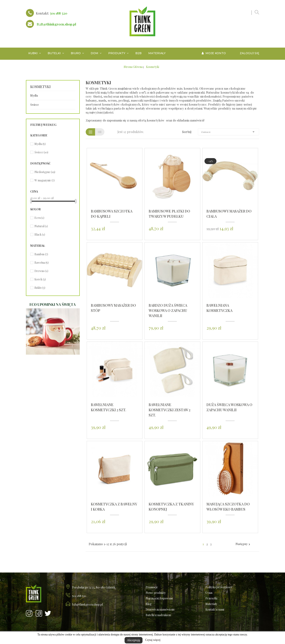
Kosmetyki (40, 87)
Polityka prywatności (219, 587)
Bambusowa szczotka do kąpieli (112, 214)
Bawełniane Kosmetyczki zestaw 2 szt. (170, 410)
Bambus (41, 254)
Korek (40, 279)
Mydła (34, 95)
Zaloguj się (249, 53)
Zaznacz (229, 132)
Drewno (41, 271)
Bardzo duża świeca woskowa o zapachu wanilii (168, 310)
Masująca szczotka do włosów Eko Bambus (228, 507)
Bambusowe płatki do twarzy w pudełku (169, 214)
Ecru (39, 218)
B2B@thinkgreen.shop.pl (56, 24)
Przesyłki (211, 598)
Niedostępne (45, 172)
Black (40, 234)
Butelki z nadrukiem (158, 615)
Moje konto (214, 53)
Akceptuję (134, 640)
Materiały (211, 604)
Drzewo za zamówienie (160, 609)
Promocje (152, 587)
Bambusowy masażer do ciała (229, 214)
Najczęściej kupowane (159, 598)
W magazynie (45, 180)
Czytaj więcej (153, 640)
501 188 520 (58, 13)
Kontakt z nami (215, 609)
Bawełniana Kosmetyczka (219, 308)
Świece (35, 105)
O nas (209, 593)
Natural (41, 226)
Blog (149, 604)
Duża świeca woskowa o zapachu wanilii (229, 407)
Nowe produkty (156, 593)
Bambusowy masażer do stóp (113, 308)
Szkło (40, 288)
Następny (243, 544)
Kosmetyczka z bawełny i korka (114, 507)
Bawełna (42, 263)
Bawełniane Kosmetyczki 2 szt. (109, 407)
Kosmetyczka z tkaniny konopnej (171, 507)
